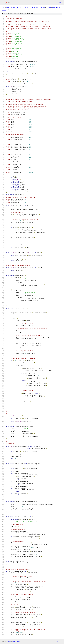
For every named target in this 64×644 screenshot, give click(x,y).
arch (49, 8)
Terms (18, 642)
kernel (13, 8)
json (61, 641)
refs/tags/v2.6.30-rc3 (38, 8)
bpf (21, 8)
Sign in (61, 2)
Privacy (14, 642)
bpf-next (26, 8)
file (34, 14)
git (17, 8)
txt (57, 641)
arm (54, 8)
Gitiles (10, 642)
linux (3, 8)
